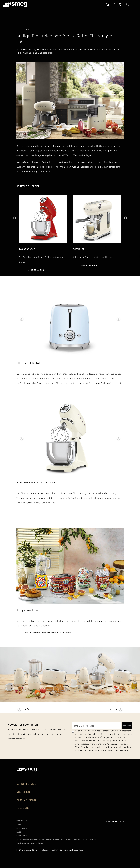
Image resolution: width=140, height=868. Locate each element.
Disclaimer (22, 828)
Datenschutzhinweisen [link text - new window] (119, 750)
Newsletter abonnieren (23, 725)
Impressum (22, 836)
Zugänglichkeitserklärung (30, 843)
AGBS (19, 825)
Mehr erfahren (36, 270)
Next (125, 218)
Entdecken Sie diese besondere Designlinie (48, 633)
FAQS (19, 832)
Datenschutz (23, 821)
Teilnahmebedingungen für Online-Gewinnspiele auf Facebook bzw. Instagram (56, 840)
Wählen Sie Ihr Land (113, 821)
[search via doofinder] (107, 5)
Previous (15, 218)
